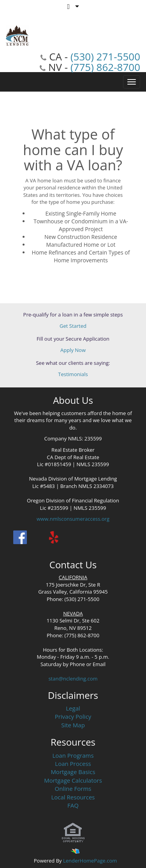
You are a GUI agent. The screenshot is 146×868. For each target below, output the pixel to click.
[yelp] (54, 537)
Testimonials (73, 374)
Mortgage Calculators (73, 780)
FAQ (73, 805)
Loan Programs (73, 755)
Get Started (73, 326)
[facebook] (20, 537)
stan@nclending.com (73, 679)
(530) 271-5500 (105, 57)
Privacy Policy (73, 716)
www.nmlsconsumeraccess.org (73, 519)
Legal (73, 708)
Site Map (73, 725)
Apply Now (73, 350)
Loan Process (73, 764)
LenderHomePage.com (90, 861)
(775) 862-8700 (105, 67)
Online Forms (73, 788)
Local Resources (73, 797)
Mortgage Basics (73, 772)
